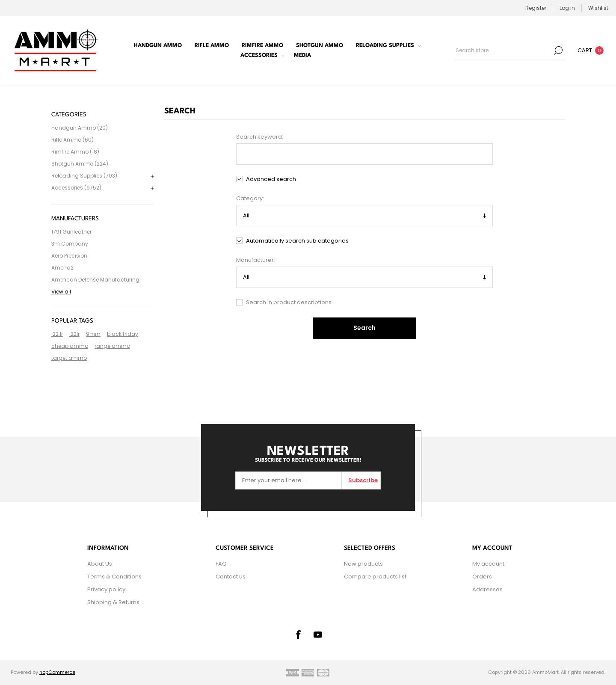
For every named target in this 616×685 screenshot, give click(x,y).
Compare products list (375, 577)
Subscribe (363, 480)
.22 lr (57, 334)
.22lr (74, 334)
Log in (567, 8)
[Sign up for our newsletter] (289, 480)
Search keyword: (260, 137)
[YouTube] (318, 635)
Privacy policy (106, 589)
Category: (250, 198)
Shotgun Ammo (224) (80, 164)
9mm (93, 334)
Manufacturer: (256, 260)
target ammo (69, 358)
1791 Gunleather (71, 232)
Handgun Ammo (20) (80, 128)
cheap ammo (70, 346)
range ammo (112, 346)
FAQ (221, 564)
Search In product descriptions (289, 302)
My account (488, 564)
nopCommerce (57, 672)
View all (61, 292)
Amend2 (62, 268)
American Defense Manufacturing (95, 280)
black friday (123, 334)
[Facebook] (298, 635)
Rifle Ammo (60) (73, 140)
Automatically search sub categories (297, 241)
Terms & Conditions (114, 577)
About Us (100, 564)
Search (558, 50)
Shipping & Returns (113, 602)
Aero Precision (69, 256)
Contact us (231, 577)
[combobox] (503, 50)
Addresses (487, 589)
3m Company (70, 244)
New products (363, 564)
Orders (482, 577)
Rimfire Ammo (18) (75, 152)
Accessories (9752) (76, 188)
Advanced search (271, 179)
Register (536, 8)
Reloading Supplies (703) (84, 176)
